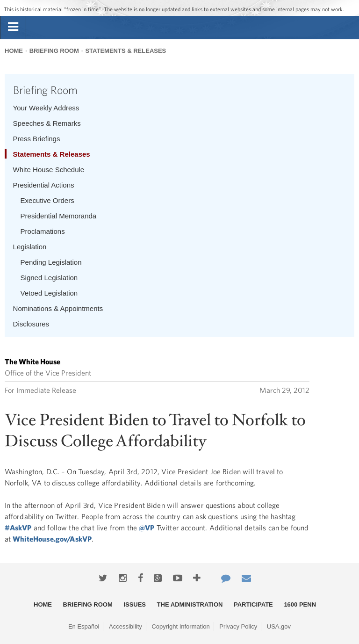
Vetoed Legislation (49, 293)
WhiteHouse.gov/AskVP (52, 539)
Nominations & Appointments (58, 308)
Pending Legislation (51, 262)
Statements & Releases (126, 51)
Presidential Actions (44, 185)
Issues (135, 604)
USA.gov (279, 626)
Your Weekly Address (46, 108)
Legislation (30, 247)
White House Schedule (49, 170)
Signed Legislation (49, 278)
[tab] (13, 27)
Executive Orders (47, 200)
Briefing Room (54, 51)
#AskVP (18, 528)
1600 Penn (300, 604)
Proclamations (43, 231)
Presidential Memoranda (59, 216)
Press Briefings (37, 139)
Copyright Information (180, 626)
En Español (84, 626)
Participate (253, 604)
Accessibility (126, 626)
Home (14, 51)
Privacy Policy (238, 626)
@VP (147, 528)
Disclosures (31, 324)
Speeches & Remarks (47, 123)
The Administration (190, 604)
